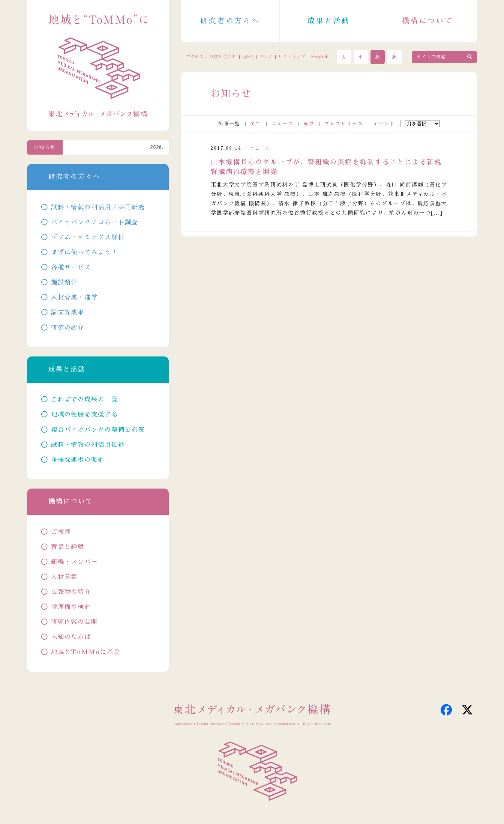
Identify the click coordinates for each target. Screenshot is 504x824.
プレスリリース (344, 124)
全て (256, 124)
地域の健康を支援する (85, 414)
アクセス (195, 57)
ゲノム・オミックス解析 (88, 237)
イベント (384, 124)
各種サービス (71, 267)
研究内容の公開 (74, 622)
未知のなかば (71, 637)
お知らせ (45, 147)
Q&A (248, 57)
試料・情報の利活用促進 (88, 445)
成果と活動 (329, 21)
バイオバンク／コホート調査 (94, 222)
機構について (428, 21)
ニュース (282, 124)
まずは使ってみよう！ (85, 252)
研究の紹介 (68, 328)
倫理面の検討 (71, 607)
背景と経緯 (68, 547)
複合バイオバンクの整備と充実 (98, 430)
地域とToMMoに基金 (86, 652)
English (320, 57)
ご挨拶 (61, 532)
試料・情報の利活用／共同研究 (98, 207)
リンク (266, 57)
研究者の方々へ (230, 21)
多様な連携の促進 (78, 460)
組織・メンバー (74, 562)
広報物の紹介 (71, 592)
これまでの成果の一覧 (85, 399)
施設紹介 (64, 282)
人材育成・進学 (74, 297)
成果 (309, 124)
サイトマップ (292, 57)
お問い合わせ (223, 57)
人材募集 (64, 577)
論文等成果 (68, 312)
